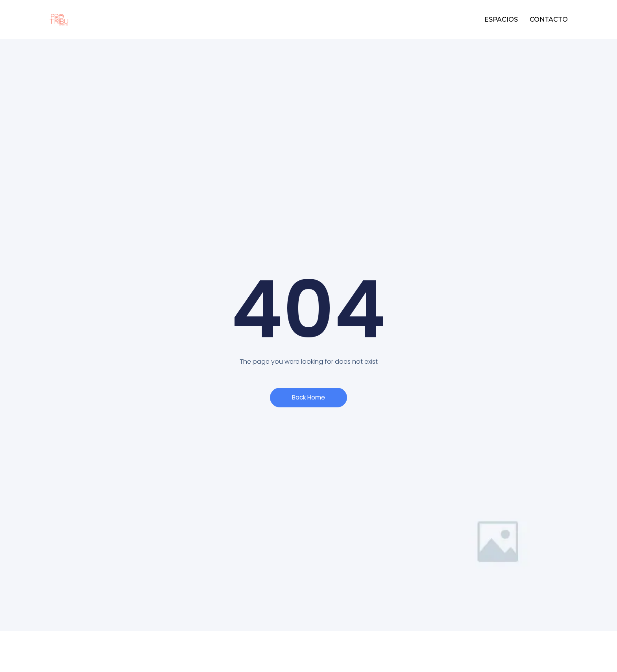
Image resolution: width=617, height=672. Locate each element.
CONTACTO (549, 19)
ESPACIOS (501, 19)
